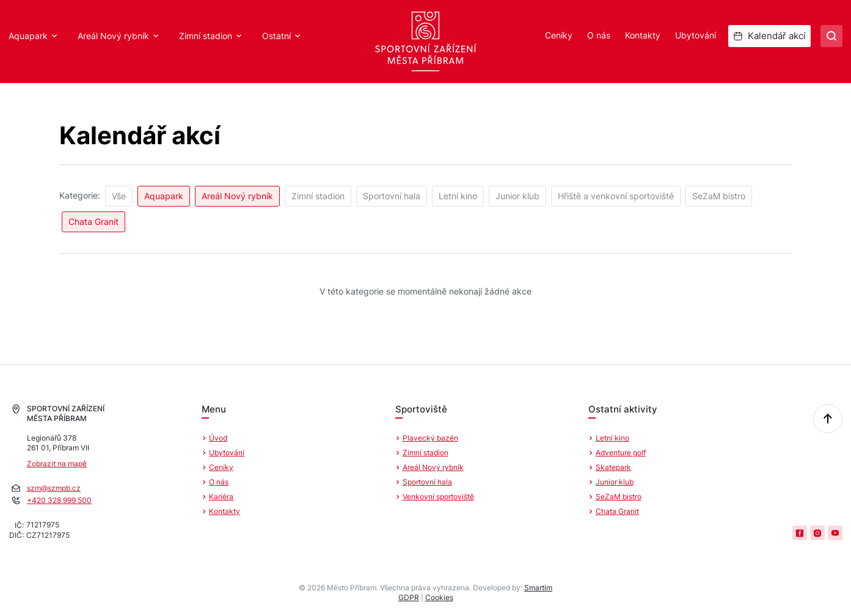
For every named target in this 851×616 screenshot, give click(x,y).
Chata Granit (93, 222)
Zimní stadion (206, 36)
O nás (599, 35)
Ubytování (696, 35)
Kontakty (643, 35)
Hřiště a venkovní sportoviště (616, 196)
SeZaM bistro (719, 196)
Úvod (218, 438)
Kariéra (221, 497)
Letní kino (458, 196)
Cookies (439, 597)
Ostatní (276, 36)
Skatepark (613, 467)
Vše (119, 196)
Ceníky (559, 35)
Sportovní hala (392, 196)
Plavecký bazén (430, 438)
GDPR (409, 597)
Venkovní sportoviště (438, 497)
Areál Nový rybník (113, 36)
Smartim (538, 588)
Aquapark (28, 36)
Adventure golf (621, 453)
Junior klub (517, 196)
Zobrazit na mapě (57, 464)
